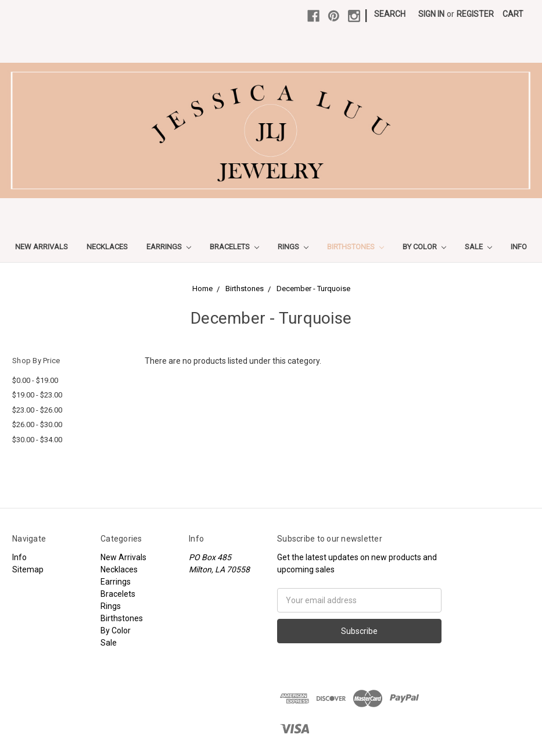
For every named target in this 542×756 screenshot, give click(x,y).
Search (390, 14)
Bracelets (234, 247)
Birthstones (356, 247)
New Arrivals (42, 247)
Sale (478, 247)
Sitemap (28, 569)
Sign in (431, 14)
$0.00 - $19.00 (35, 380)
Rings (293, 247)
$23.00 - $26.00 (37, 410)
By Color (424, 247)
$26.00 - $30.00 (37, 424)
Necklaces (107, 247)
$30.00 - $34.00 (37, 440)
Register (475, 14)
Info (519, 247)
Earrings (169, 247)
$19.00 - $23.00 (37, 395)
